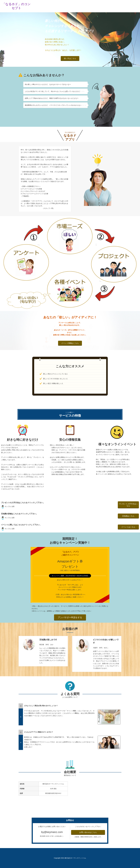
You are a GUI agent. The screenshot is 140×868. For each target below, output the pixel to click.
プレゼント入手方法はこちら (128, 505)
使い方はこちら (70, 58)
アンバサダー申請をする (70, 617)
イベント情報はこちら (70, 343)
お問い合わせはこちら (88, 832)
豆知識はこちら (128, 516)
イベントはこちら (128, 527)
